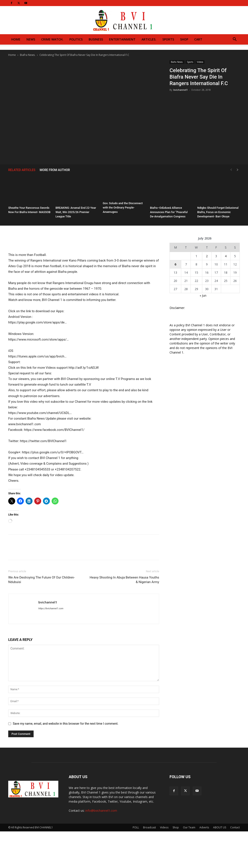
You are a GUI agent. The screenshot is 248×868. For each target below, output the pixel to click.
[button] (235, 40)
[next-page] (238, 170)
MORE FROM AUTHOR (55, 170)
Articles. (149, 39)
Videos (200, 62)
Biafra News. (28, 55)
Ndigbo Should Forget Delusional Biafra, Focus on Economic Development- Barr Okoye (218, 212)
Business (96, 39)
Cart (198, 39)
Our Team (189, 827)
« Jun (203, 295)
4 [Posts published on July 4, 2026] (226, 256)
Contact (235, 827)
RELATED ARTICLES (22, 170)
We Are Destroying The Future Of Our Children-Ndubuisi (42, 580)
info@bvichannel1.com (101, 811)
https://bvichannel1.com (51, 609)
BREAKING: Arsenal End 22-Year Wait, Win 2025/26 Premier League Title (76, 212)
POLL (136, 827)
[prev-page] (231, 170)
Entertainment (122, 39)
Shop (184, 39)
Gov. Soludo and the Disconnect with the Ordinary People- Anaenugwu (123, 208)
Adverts (204, 827)
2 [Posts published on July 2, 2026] (207, 256)
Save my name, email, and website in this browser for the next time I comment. (66, 724)
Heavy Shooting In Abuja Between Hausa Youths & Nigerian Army (125, 580)
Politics (76, 39)
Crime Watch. (52, 39)
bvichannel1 (181, 90)
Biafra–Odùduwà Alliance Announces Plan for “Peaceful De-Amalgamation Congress (169, 212)
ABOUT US (220, 827)
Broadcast (149, 827)
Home (16, 39)
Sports (168, 39)
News (31, 39)
